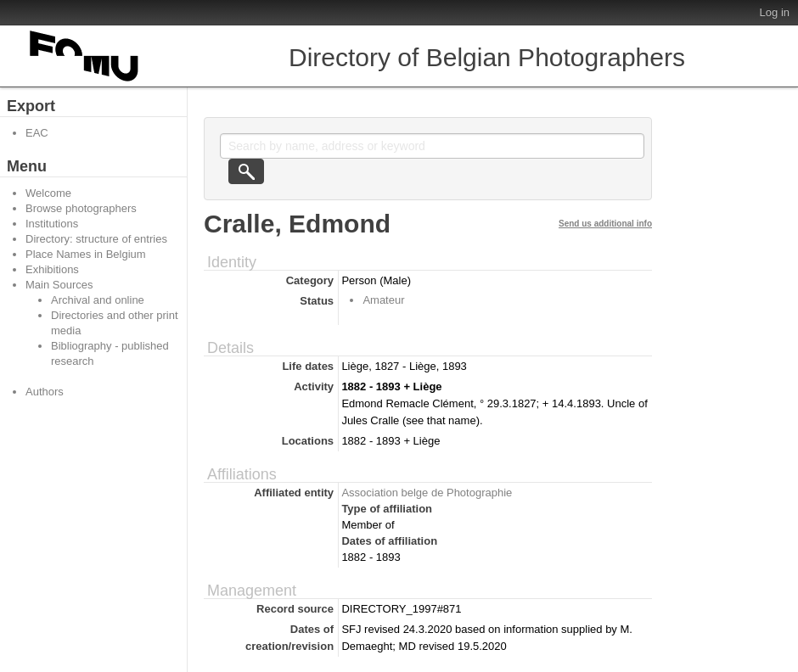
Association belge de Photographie (427, 493)
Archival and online (98, 300)
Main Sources (59, 285)
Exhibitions (52, 269)
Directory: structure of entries (96, 239)
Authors (45, 392)
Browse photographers (81, 208)
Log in (775, 12)
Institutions (52, 224)
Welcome (48, 193)
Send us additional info (605, 224)
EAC (37, 133)
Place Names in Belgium (86, 254)
